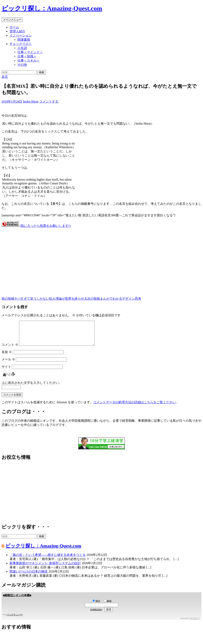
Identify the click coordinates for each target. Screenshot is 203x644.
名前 (7, 357)
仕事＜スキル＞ (29, 60)
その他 (22, 65)
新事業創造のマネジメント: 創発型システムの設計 (45, 568)
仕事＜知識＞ (27, 56)
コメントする (49, 102)
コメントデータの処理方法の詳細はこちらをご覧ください (134, 407)
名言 (5, 77)
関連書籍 (24, 40)
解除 (108, 606)
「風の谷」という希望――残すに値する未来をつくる (48, 560)
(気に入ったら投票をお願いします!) (45, 226)
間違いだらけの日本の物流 (29, 576)
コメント (10, 349)
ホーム (14, 27)
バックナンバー (15, 619)
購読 (96, 606)
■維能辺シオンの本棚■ (17, 600)
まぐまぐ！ (195, 623)
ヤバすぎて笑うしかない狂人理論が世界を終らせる (44, 299)
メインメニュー (12, 20)
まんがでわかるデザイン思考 (114, 299)
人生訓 (22, 48)
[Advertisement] (101, 259)
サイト (6, 371)
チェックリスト (21, 44)
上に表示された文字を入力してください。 (32, 387)
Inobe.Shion (31, 102)
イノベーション (21, 35)
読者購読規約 (96, 614)
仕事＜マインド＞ (30, 52)
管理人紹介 (17, 31)
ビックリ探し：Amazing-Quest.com (52, 8)
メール (8, 364)
